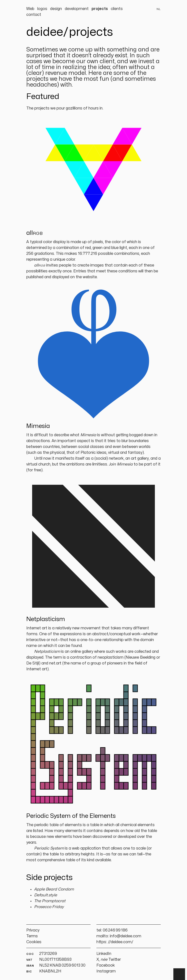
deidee (45, 32)
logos (42, 9)
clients (117, 9)
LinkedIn (104, 954)
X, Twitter (109, 960)
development (77, 9)
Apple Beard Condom (54, 889)
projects (100, 9)
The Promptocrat (50, 901)
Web (30, 9)
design (56, 9)
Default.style (46, 895)
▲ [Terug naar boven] (179, 974)
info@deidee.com (126, 936)
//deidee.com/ (121, 942)
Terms (32, 936)
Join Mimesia (121, 464)
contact (34, 15)
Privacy (33, 930)
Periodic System (49, 848)
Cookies (34, 942)
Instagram (106, 971)
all (40, 265)
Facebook (106, 965)
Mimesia (88, 435)
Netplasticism (47, 652)
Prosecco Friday (49, 907)
